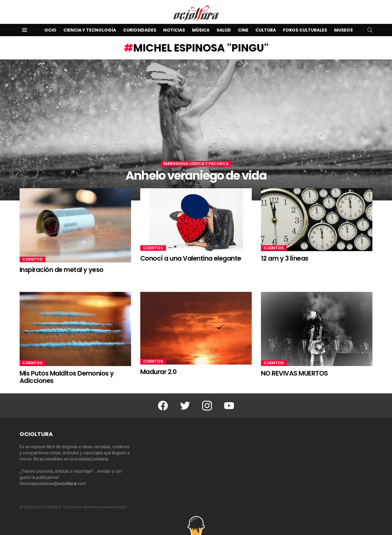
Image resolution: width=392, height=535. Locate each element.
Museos (343, 30)
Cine (243, 30)
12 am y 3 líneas (285, 258)
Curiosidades (140, 30)
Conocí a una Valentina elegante (191, 258)
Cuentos (32, 259)
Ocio (50, 30)
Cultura (266, 30)
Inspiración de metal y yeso (62, 270)
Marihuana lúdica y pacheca (196, 164)
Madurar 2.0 (158, 372)
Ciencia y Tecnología (90, 30)
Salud (224, 30)
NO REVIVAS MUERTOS (294, 373)
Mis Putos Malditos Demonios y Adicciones (67, 377)
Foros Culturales (305, 30)
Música (201, 30)
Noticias (174, 30)
